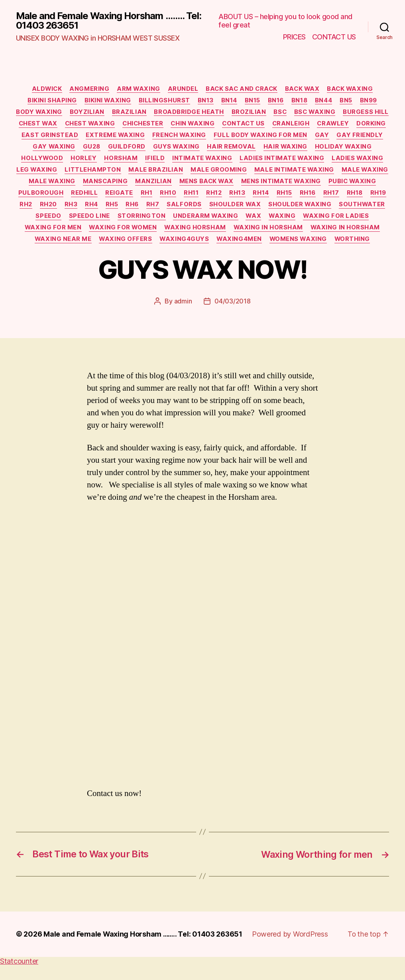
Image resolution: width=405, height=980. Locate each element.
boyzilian (113, 113)
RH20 (223, 208)
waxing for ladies (198, 231)
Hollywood (103, 160)
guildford (197, 149)
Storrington (337, 219)
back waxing (353, 89)
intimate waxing (265, 160)
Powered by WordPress (293, 949)
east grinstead (125, 137)
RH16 (105, 208)
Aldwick (44, 89)
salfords (362, 208)
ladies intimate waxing (346, 160)
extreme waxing (192, 137)
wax (114, 231)
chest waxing (153, 125)
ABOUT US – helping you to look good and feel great (285, 21)
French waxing (257, 137)
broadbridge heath (215, 113)
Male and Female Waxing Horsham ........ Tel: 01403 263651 (101, 21)
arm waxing (137, 89)
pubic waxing (139, 196)
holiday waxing (45, 160)
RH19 (177, 208)
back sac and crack (242, 89)
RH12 (370, 196)
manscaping (248, 184)
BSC (308, 113)
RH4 (267, 208)
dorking (75, 137)
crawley (35, 137)
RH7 (330, 208)
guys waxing (248, 149)
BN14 (229, 101)
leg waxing (137, 172)
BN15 (253, 101)
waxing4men (176, 255)
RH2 (200, 208)
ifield (217, 160)
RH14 (57, 208)
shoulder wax (70, 219)
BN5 (349, 101)
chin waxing (259, 125)
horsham (183, 160)
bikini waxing (106, 101)
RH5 (288, 208)
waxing (143, 231)
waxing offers (348, 243)
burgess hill (50, 125)
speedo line (284, 219)
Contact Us (311, 125)
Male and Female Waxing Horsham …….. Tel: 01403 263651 (144, 949)
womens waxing (236, 255)
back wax (304, 89)
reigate (273, 196)
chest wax (100, 125)
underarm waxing (65, 231)
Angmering (87, 89)
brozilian (276, 113)
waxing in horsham (135, 243)
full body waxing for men (339, 137)
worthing (291, 255)
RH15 (81, 208)
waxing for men (268, 231)
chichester (208, 125)
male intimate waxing (67, 184)
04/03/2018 (232, 317)
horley (145, 160)
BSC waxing (344, 113)
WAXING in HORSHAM (213, 243)
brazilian (155, 113)
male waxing (139, 184)
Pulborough (194, 196)
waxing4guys (121, 255)
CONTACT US (334, 37)
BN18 (301, 101)
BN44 (325, 101)
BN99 (371, 101)
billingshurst (163, 101)
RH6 (310, 208)
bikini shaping (49, 101)
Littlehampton (194, 172)
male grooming (320, 172)
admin (183, 317)
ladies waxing (83, 172)
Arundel (182, 89)
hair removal (304, 149)
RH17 (129, 208)
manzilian (297, 184)
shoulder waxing (136, 219)
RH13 (33, 208)
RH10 (323, 196)
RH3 (247, 208)
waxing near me (285, 243)
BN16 (277, 101)
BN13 (204, 101)
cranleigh (359, 125)
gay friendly (70, 149)
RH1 (301, 196)
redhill (238, 196)
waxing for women (338, 231)
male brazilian (257, 172)
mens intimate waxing (67, 196)
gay (32, 149)
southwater (199, 219)
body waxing (64, 113)
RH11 (347, 196)
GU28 (161, 149)
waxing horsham (61, 243)
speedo (243, 219)
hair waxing (358, 149)
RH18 (153, 208)
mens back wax (350, 184)
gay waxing (123, 149)
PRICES (294, 37)
